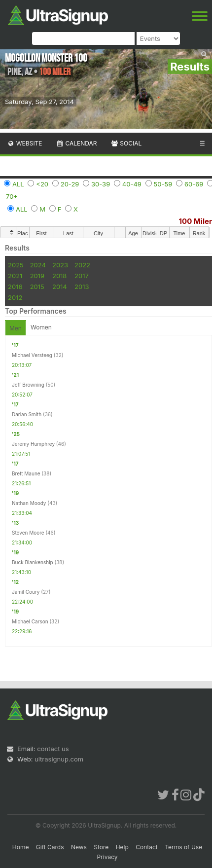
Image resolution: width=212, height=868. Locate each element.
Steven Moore (28, 533)
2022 (82, 265)
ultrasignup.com (59, 759)
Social (126, 143)
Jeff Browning (28, 385)
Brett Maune (26, 473)
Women (41, 327)
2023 (60, 265)
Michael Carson (30, 621)
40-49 (132, 184)
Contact (147, 847)
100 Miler (195, 221)
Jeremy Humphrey (33, 444)
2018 (59, 276)
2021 (15, 276)
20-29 (70, 184)
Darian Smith (27, 414)
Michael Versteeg (32, 355)
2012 (15, 297)
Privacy (107, 857)
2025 (16, 265)
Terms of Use (183, 847)
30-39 (101, 184)
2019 (37, 276)
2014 (60, 287)
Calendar (77, 143)
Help (122, 847)
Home (21, 847)
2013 (82, 287)
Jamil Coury (26, 592)
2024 (38, 265)
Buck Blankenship (33, 562)
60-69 (194, 184)
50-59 (163, 184)
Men (16, 328)
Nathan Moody (29, 503)
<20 (42, 184)
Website (25, 143)
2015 (37, 287)
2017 (82, 276)
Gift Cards (50, 847)
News (79, 847)
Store (101, 847)
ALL (18, 184)
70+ (12, 196)
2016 (15, 287)
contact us (53, 749)
